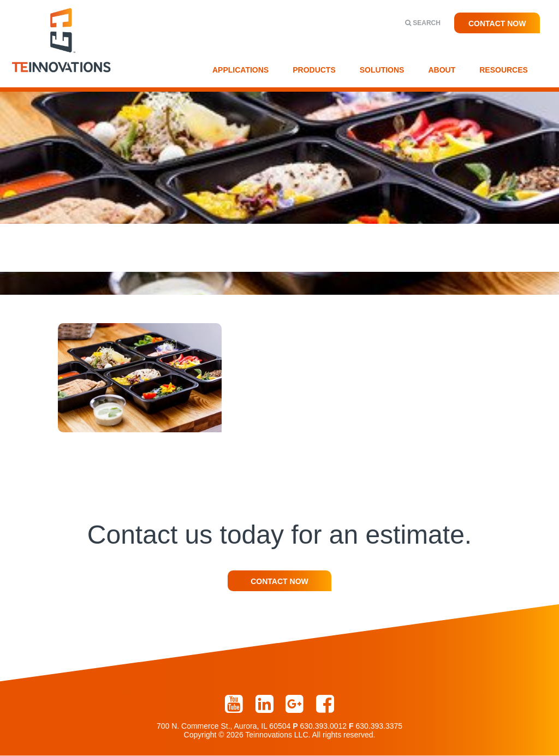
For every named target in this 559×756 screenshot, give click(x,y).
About (442, 70)
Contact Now (497, 23)
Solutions (382, 70)
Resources (504, 70)
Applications (240, 70)
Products (314, 70)
